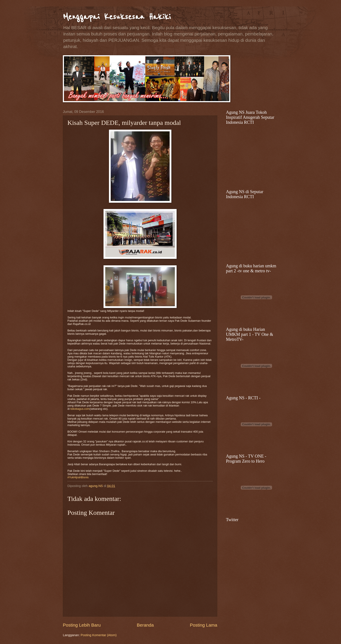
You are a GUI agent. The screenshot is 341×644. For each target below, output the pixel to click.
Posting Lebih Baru (82, 625)
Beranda (145, 625)
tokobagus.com (80, 409)
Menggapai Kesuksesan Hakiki (117, 17)
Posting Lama (204, 625)
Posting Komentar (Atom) (99, 635)
